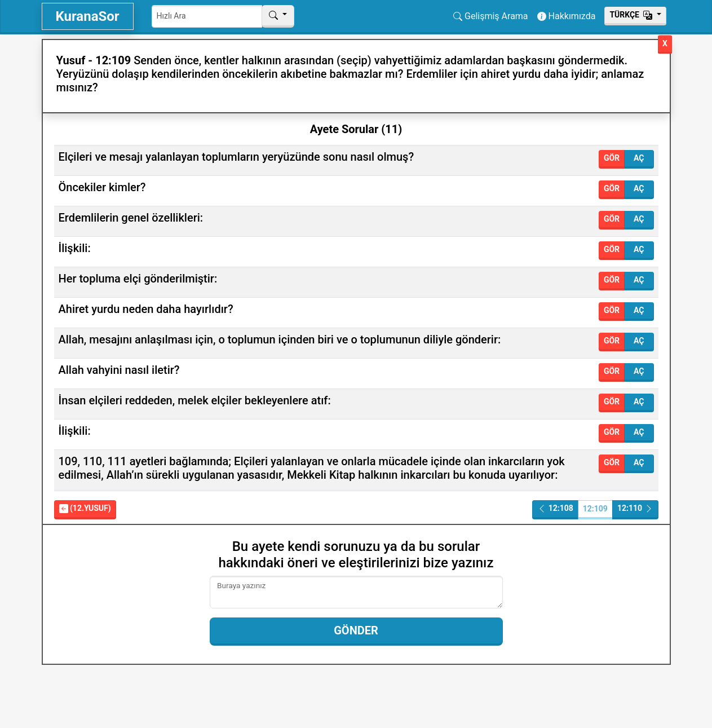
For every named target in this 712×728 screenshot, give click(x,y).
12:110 (635, 508)
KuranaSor (88, 16)
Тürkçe (632, 15)
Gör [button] (612, 158)
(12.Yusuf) (85, 508)
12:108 (555, 508)
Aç (639, 158)
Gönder (356, 630)
